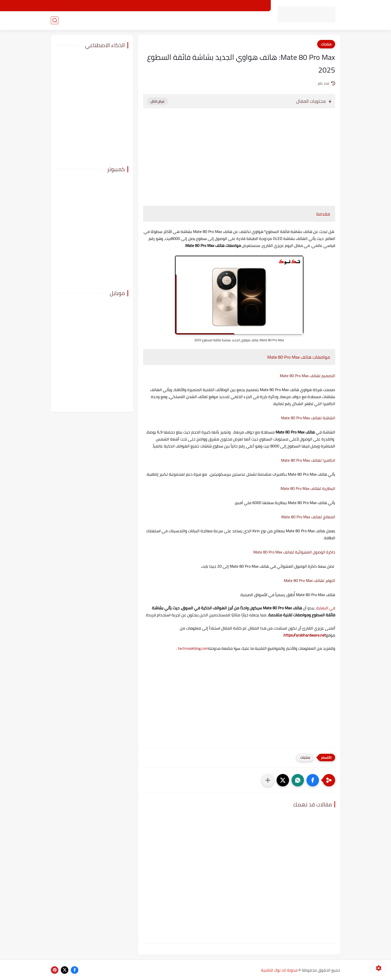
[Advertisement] (239, 154)
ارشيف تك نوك (142, 6)
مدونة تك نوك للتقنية (279, 970)
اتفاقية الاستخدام (205, 6)
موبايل (232, 20)
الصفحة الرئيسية (253, 6)
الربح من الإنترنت (157, 20)
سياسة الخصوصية (172, 6)
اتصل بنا (120, 6)
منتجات (133, 20)
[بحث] (55, 20)
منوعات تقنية (254, 20)
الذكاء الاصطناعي (190, 20)
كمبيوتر (216, 20)
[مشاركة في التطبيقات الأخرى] (268, 780)
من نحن (229, 6)
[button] (313, 780)
